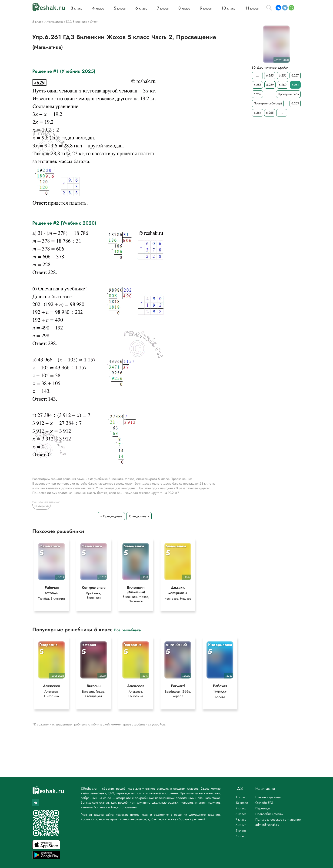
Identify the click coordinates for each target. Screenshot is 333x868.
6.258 (257, 85)
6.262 (257, 94)
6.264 (258, 113)
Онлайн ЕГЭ (264, 803)
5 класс (241, 831)
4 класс (241, 836)
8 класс (241, 814)
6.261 (295, 85)
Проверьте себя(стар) (268, 103)
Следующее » (139, 516)
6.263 (295, 103)
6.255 (270, 75)
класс (77, 8)
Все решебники (128, 631)
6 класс (241, 825)
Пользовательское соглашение (278, 819)
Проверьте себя (288, 94)
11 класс (241, 797)
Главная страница (268, 797)
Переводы (263, 808)
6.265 (270, 113)
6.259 (270, 85)
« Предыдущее (111, 516)
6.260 (283, 85)
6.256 (283, 75)
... (257, 75)
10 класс (242, 803)
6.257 (295, 75)
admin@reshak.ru (267, 825)
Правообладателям (269, 814)
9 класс (241, 808)
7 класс (241, 819)
